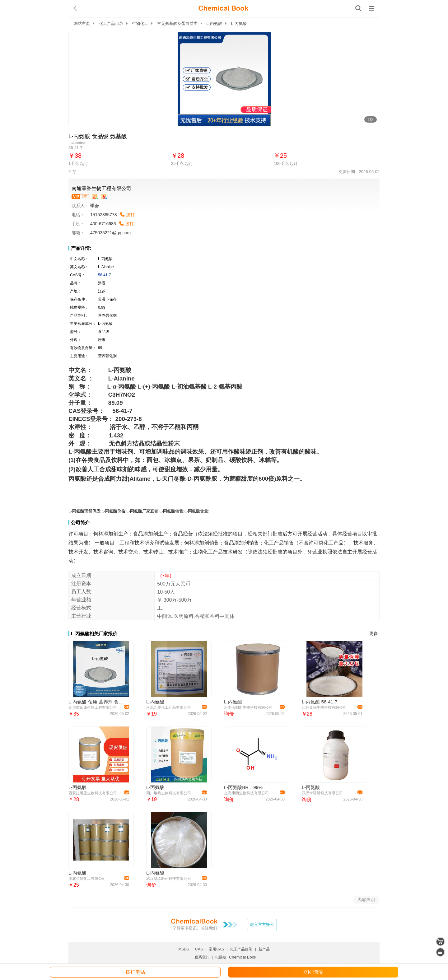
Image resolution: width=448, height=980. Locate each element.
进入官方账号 (262, 924)
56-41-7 (104, 275)
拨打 (130, 215)
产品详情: (81, 248)
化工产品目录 (111, 23)
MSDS (184, 949)
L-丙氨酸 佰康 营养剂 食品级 (98, 702)
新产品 (264, 949)
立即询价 (313, 972)
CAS (199, 949)
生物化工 (140, 23)
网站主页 (82, 23)
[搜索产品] (358, 8)
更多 (374, 634)
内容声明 (366, 900)
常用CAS (216, 949)
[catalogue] (440, 952)
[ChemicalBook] (223, 8)
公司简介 (80, 523)
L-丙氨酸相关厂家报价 (94, 634)
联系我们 (202, 957)
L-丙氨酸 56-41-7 (320, 702)
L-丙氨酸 (215, 23)
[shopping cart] (440, 942)
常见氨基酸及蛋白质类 (177, 23)
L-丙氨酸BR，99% (243, 787)
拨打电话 (135, 972)
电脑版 (221, 957)
